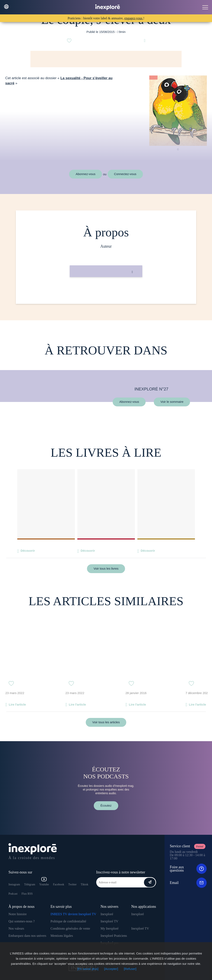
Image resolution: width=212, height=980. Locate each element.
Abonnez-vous (86, 174)
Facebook (59, 884)
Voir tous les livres (106, 568)
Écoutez (106, 805)
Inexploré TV (109, 921)
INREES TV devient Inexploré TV (73, 914)
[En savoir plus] (88, 969)
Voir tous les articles (106, 722)
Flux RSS (27, 894)
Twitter (72, 884)
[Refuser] (130, 969)
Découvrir (28, 551)
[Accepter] (111, 969)
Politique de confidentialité (68, 921)
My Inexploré (110, 928)
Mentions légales (62, 936)
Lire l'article (17, 704)
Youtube (44, 882)
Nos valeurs (16, 928)
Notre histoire (17, 914)
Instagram (14, 884)
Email (188, 883)
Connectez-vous (125, 174)
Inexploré (107, 914)
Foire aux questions (188, 869)
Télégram (30, 884)
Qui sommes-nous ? (21, 921)
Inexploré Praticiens (114, 936)
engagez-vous (134, 18)
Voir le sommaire (172, 402)
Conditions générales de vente (70, 928)
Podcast (13, 894)
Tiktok (84, 884)
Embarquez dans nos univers (27, 936)
